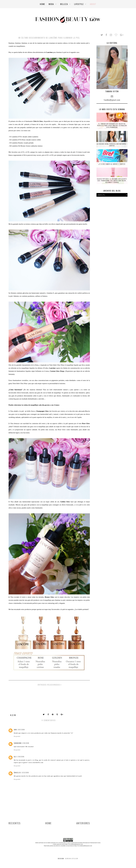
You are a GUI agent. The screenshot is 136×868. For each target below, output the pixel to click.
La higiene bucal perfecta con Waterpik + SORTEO (112, 145)
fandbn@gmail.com (112, 100)
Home (48, 823)
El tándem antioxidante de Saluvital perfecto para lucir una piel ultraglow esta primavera (112, 126)
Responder (17, 736)
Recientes (15, 823)
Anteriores (83, 823)
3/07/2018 (21, 730)
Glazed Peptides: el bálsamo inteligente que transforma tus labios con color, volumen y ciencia (112, 181)
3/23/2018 (25, 773)
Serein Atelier (72, 858)
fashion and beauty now (53, 843)
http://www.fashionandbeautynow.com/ (74, 844)
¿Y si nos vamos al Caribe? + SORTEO (112, 164)
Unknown (18, 743)
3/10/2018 (26, 743)
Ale (15, 757)
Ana (15, 730)
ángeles (17, 773)
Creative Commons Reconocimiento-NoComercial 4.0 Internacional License (84, 843)
